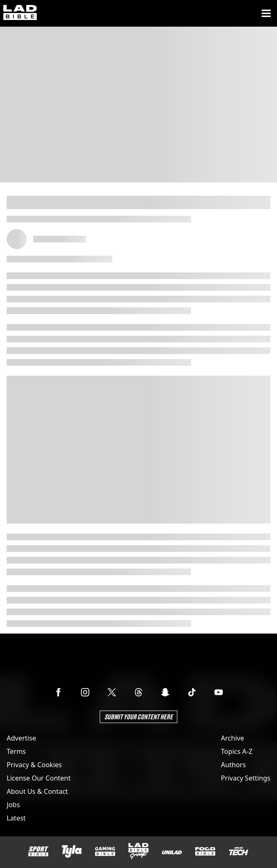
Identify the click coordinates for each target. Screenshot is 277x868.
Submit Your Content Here (138, 717)
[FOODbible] (205, 851)
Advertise (21, 738)
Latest (16, 818)
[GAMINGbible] (105, 852)
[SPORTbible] (38, 851)
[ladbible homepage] (20, 13)
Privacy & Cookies (34, 765)
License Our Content (39, 778)
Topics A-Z (237, 751)
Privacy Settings (246, 778)
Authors (234, 765)
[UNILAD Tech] (239, 851)
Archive (233, 738)
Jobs (13, 805)
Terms (16, 751)
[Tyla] (72, 851)
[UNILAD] (172, 852)
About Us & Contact (37, 791)
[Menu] (266, 13)
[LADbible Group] (138, 851)
